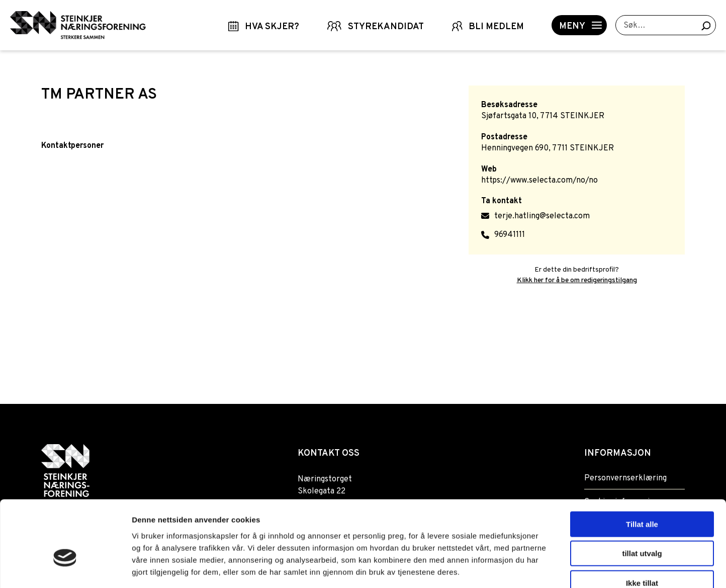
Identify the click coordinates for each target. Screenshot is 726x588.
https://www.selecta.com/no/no (539, 181)
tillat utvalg (642, 495)
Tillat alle (642, 465)
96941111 (510, 235)
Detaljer (535, 568)
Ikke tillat (642, 524)
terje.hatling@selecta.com (542, 216)
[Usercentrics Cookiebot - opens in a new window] (65, 568)
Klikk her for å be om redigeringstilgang (577, 280)
